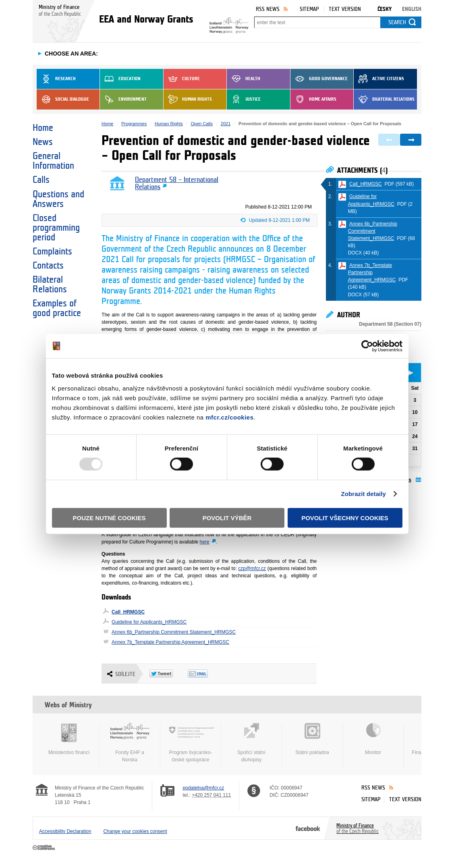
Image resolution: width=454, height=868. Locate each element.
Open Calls (202, 124)
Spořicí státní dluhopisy (251, 743)
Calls (41, 180)
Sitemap (309, 9)
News (43, 142)
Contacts (48, 266)
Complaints (52, 252)
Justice (244, 99)
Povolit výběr (227, 518)
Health (244, 79)
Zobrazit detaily (363, 494)
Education (120, 79)
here (205, 542)
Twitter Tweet (169, 674)
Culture (182, 79)
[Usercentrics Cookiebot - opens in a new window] (367, 346)
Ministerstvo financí (69, 739)
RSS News (268, 9)
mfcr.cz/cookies (229, 417)
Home (43, 128)
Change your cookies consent (135, 831)
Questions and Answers (58, 199)
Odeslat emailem (207, 674)
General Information (53, 161)
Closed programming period (56, 228)
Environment (123, 99)
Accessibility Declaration (65, 831)
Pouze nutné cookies (109, 518)
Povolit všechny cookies (345, 518)
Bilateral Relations (384, 99)
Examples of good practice (57, 308)
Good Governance (319, 79)
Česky (385, 9)
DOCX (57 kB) (364, 295)
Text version (345, 9)
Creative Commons (45, 848)
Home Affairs (313, 99)
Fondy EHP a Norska (130, 743)
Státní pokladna (312, 739)
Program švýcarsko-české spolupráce (191, 743)
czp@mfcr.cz (252, 568)
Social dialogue (63, 99)
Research (56, 79)
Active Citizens (379, 79)
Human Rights (188, 99)
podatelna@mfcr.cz (203, 788)
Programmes (134, 124)
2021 (226, 124)
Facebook (308, 828)
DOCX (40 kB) (364, 253)
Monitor (373, 739)
